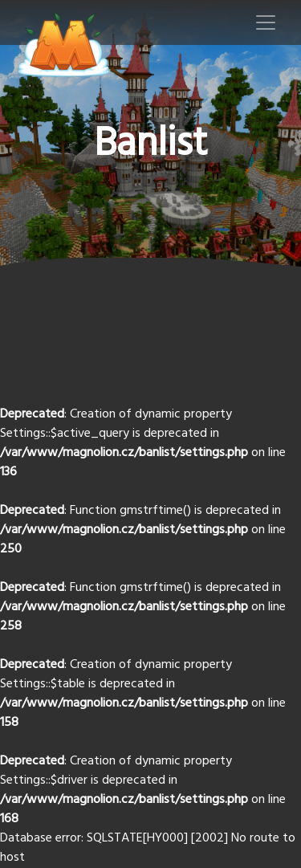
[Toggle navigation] (266, 22)
